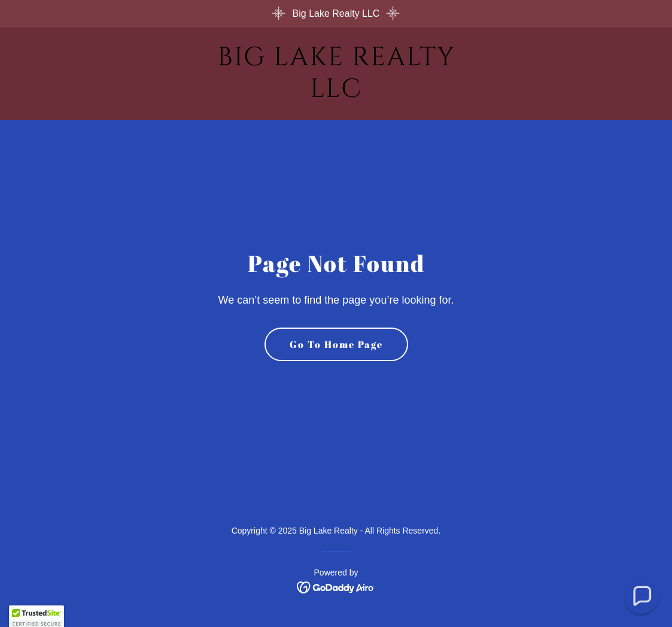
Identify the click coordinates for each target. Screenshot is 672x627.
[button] (642, 597)
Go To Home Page (336, 344)
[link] (336, 94)
